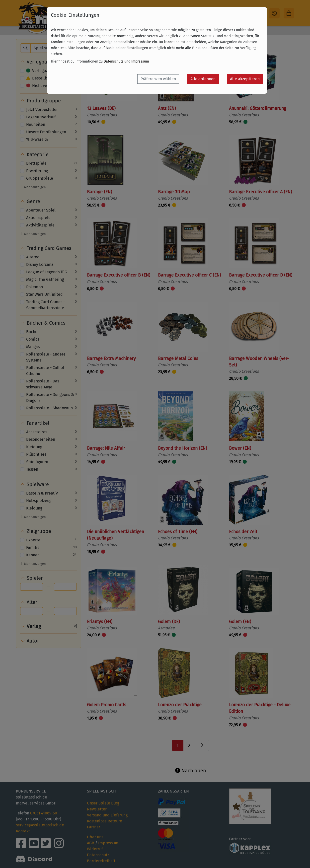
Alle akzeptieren (245, 79)
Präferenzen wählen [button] (158, 79)
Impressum (140, 61)
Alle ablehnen (203, 79)
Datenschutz (114, 61)
